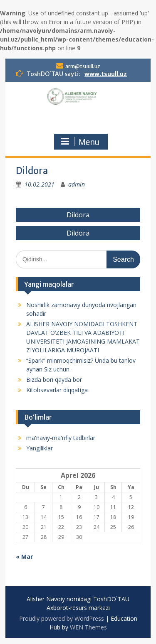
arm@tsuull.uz (83, 66)
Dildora (78, 215)
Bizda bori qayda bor (54, 380)
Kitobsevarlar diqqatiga (57, 390)
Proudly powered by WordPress (62, 618)
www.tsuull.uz (106, 74)
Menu (80, 142)
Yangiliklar (40, 448)
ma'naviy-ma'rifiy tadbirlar (61, 438)
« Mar (24, 557)
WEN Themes (88, 627)
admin (77, 184)
